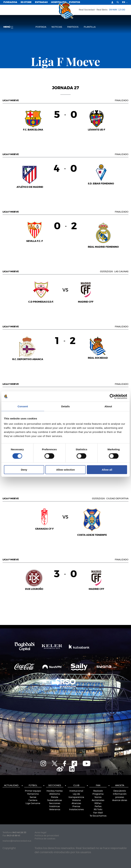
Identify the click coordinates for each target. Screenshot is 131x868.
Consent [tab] (23, 406)
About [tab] (108, 406)
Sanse (33, 797)
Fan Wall (98, 813)
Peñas (98, 807)
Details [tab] (65, 406)
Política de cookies (45, 839)
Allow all (107, 470)
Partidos (73, 27)
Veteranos (55, 810)
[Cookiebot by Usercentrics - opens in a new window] (112, 396)
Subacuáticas (55, 800)
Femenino (33, 794)
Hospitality (58, 2)
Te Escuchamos (98, 816)
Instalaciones (76, 810)
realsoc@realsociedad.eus (17, 841)
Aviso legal (41, 833)
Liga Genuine (33, 803)
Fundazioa (10, 2)
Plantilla (90, 27)
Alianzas (76, 803)
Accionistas (98, 800)
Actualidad (11, 786)
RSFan (98, 803)
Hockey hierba (55, 791)
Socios (98, 797)
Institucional (76, 791)
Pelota (55, 797)
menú (8, 27)
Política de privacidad (47, 836)
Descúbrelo (120, 791)
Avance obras (120, 800)
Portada (41, 27)
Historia (76, 800)
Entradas (41, 2)
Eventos (75, 2)
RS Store (26, 2)
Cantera (33, 800)
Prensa (76, 807)
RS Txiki (98, 810)
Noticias (57, 27)
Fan (98, 786)
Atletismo (55, 794)
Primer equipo (33, 791)
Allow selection (65, 470)
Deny (24, 470)
